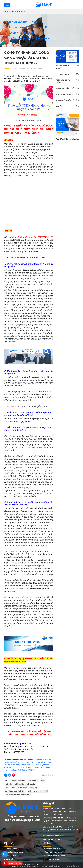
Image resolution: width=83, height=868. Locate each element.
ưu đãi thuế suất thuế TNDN (15, 791)
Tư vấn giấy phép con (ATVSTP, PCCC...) (31, 38)
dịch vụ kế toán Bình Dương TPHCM (19, 770)
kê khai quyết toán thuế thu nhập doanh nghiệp (29, 781)
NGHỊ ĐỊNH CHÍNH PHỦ (67, 88)
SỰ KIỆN (67, 106)
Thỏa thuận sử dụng (51, 859)
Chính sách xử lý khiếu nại (54, 856)
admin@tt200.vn (56, 839)
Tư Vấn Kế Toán (11, 849)
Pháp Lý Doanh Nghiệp (14, 852)
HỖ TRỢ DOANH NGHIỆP (67, 67)
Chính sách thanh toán (53, 852)
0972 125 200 (60, 836)
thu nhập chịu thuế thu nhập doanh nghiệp (21, 788)
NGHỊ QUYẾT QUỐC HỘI (67, 100)
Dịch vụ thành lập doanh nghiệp (27, 27)
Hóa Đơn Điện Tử (11, 856)
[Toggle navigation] (7, 5)
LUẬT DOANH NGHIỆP (67, 94)
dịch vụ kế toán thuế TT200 (41, 767)
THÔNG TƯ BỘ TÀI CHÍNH (67, 81)
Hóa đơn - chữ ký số (19, 33)
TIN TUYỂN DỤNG (67, 74)
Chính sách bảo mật (52, 849)
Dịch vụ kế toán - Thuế (20, 22)
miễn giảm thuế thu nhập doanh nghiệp (27, 762)
